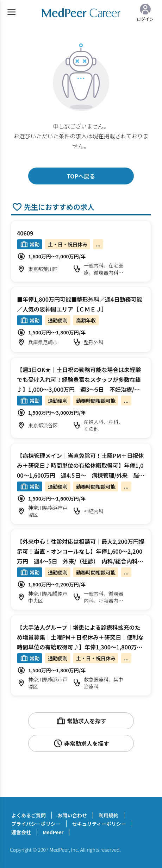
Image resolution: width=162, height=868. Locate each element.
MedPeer (53, 832)
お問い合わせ (72, 815)
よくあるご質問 (29, 815)
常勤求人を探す (81, 721)
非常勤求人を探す (81, 743)
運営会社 (21, 832)
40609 (25, 233)
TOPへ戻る (81, 176)
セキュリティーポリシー (99, 824)
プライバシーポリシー (36, 824)
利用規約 (108, 815)
